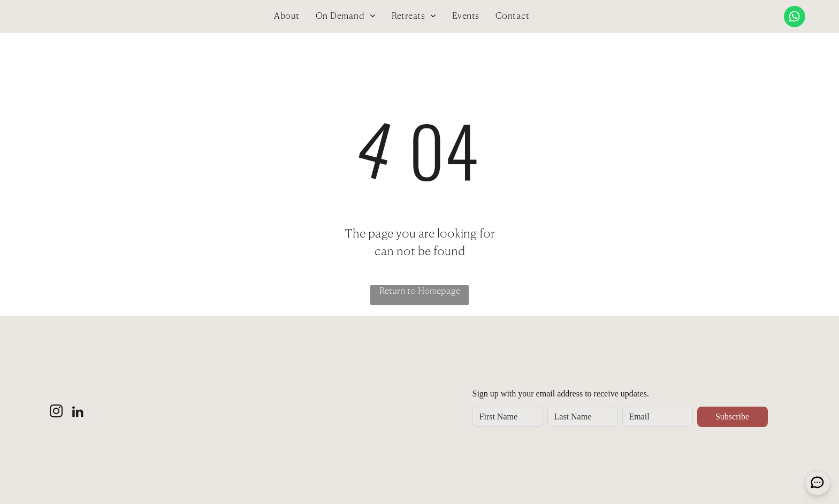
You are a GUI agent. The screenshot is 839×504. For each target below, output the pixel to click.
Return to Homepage (420, 292)
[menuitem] (287, 17)
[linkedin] (78, 413)
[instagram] (56, 413)
